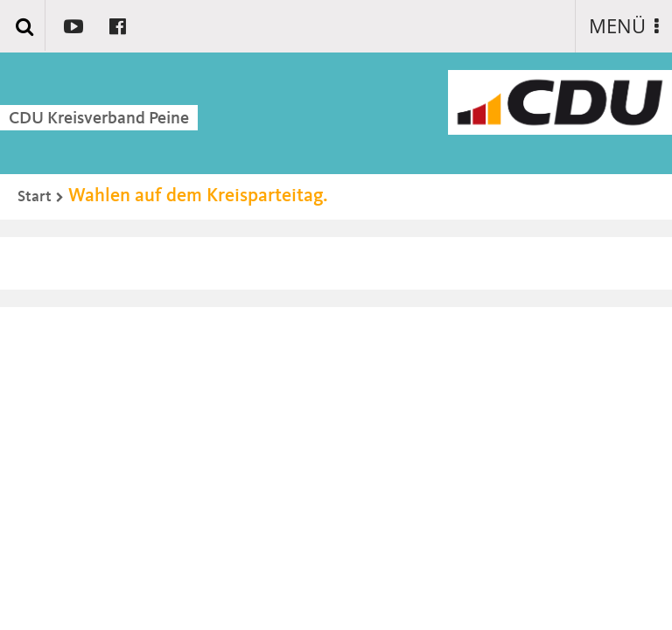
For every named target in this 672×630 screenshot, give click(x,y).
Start (35, 197)
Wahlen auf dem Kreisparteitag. (198, 196)
